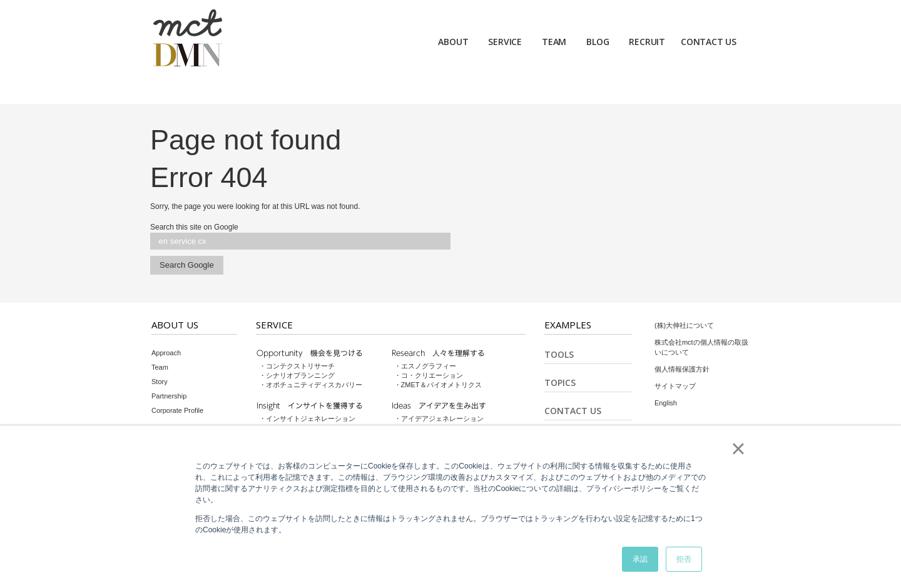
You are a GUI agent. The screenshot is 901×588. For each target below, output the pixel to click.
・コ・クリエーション (429, 375)
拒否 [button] (684, 559)
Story (160, 382)
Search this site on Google (194, 227)
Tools (559, 354)
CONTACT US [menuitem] (709, 42)
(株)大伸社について (684, 325)
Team (160, 367)
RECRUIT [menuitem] (647, 42)
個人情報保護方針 (682, 369)
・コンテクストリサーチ (297, 366)
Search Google (187, 265)
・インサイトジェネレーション (307, 418)
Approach (166, 353)
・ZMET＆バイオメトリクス (438, 385)
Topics (560, 383)
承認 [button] (640, 559)
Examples (568, 325)
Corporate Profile (177, 410)
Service (274, 325)
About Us (175, 325)
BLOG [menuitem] (598, 42)
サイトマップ (675, 386)
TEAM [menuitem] (554, 42)
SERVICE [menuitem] (505, 42)
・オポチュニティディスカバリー (311, 385)
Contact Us (573, 411)
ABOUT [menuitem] (453, 42)
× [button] (738, 449)
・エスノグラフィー (425, 366)
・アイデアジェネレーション (439, 418)
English (666, 403)
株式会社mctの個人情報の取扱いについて (701, 347)
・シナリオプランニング (297, 375)
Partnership (169, 396)
